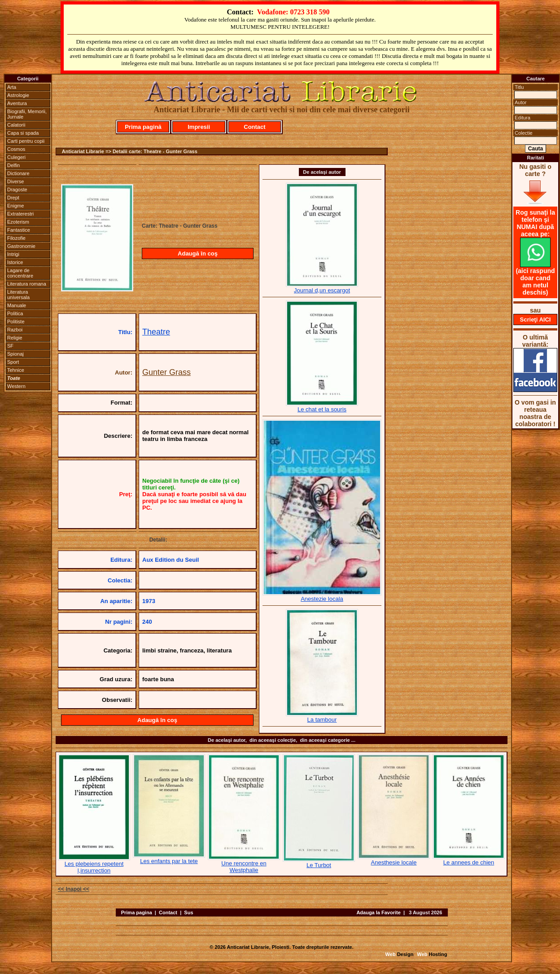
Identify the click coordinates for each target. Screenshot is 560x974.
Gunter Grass (166, 372)
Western (16, 386)
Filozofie (16, 238)
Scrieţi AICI (536, 320)
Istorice (15, 262)
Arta (12, 87)
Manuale (17, 305)
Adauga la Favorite (378, 912)
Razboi (15, 330)
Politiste (16, 322)
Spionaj (15, 354)
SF (10, 346)
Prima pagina (137, 912)
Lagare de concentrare (20, 273)
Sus (188, 912)
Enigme (15, 206)
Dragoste (17, 190)
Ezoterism (18, 222)
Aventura (17, 103)
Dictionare (18, 173)
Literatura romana (27, 284)
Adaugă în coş (198, 253)
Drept (13, 198)
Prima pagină (143, 127)
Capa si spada (23, 133)
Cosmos (16, 149)
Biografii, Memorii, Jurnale (27, 114)
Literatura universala (18, 295)
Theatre (156, 332)
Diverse (15, 181)
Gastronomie (21, 246)
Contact (254, 127)
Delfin (13, 165)
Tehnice (16, 370)
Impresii (199, 127)
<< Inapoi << (74, 889)
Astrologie (18, 95)
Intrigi (13, 254)
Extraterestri (20, 214)
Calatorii (16, 125)
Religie (15, 338)
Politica (15, 313)
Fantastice (19, 230)
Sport (13, 362)
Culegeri (16, 157)
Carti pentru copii (26, 141)
